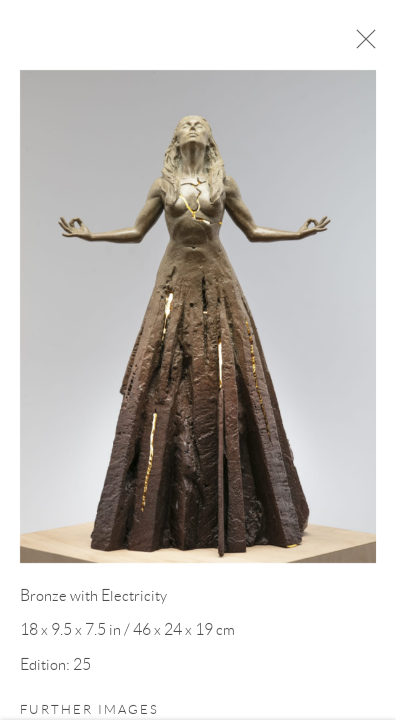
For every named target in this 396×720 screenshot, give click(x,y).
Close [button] (366, 45)
